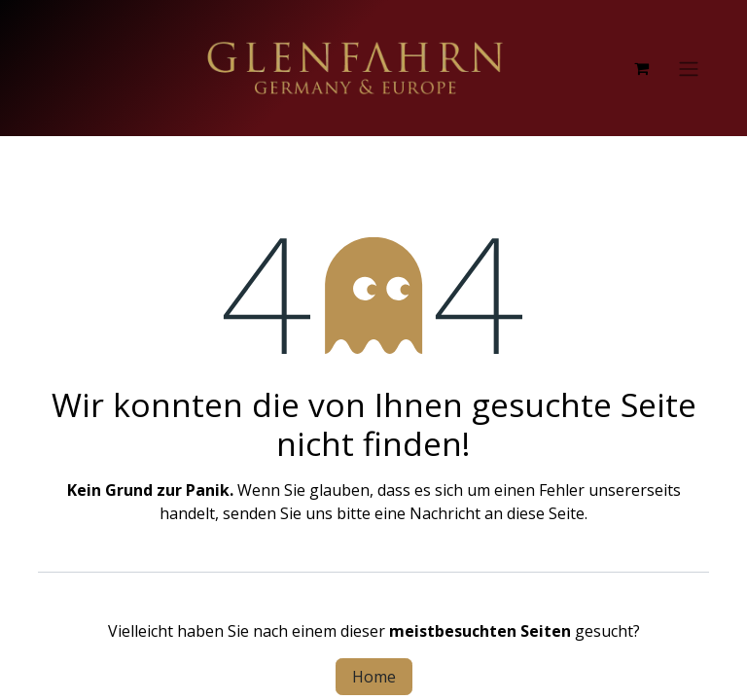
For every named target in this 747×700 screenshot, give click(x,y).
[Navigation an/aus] (689, 68)
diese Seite (546, 513)
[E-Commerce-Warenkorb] (641, 68)
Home (374, 677)
